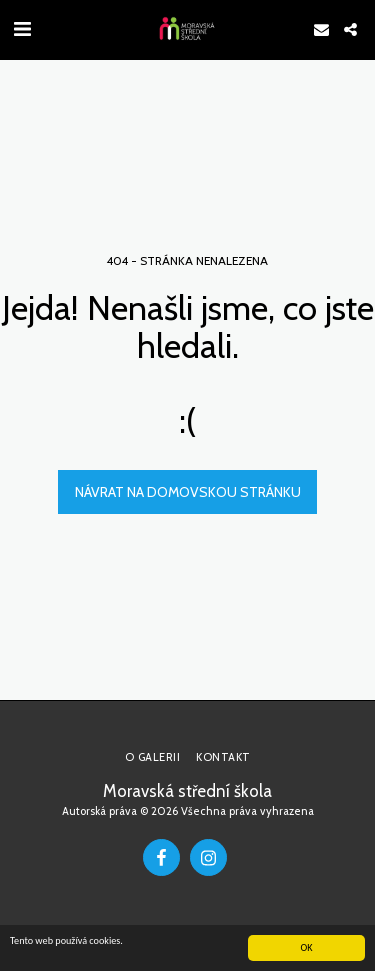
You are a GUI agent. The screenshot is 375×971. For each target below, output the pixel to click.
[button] (22, 29)
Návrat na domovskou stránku (188, 492)
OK (306, 948)
